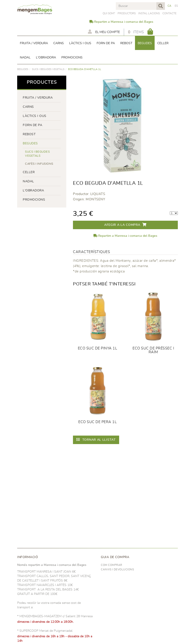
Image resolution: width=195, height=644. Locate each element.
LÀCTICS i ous (35, 116)
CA (170, 6)
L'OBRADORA (33, 191)
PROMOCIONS (34, 200)
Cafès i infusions (39, 164)
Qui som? (109, 13)
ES (176, 6)
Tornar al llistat (96, 439)
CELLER (29, 172)
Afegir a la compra (125, 225)
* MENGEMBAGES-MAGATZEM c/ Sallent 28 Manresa (55, 616)
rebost (29, 134)
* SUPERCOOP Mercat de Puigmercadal (45, 631)
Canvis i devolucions (117, 569)
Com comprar (112, 565)
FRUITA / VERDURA (38, 98)
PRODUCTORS (127, 13)
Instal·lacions (149, 13)
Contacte (169, 13)
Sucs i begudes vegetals (48, 69)
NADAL (28, 181)
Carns (28, 107)
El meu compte (104, 32)
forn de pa (32, 125)
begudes (23, 69)
